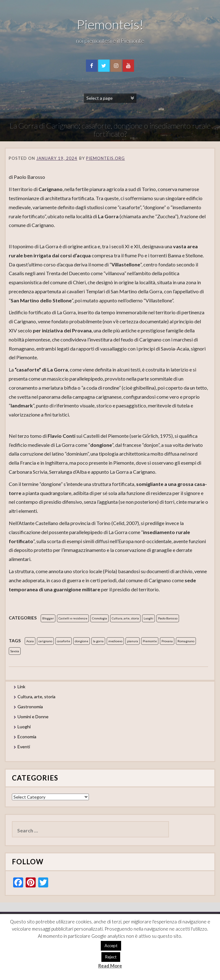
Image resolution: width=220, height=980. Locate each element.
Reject (111, 957)
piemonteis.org (105, 158)
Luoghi (148, 618)
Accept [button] (111, 946)
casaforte (64, 641)
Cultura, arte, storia (125, 618)
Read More (110, 966)
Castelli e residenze (73, 618)
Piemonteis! (110, 24)
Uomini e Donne (33, 717)
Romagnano (186, 641)
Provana (167, 641)
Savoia (15, 651)
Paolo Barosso (168, 618)
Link (21, 687)
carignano (45, 641)
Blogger (48, 618)
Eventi (24, 747)
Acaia (30, 641)
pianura (133, 641)
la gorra (98, 641)
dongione (82, 641)
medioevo (115, 641)
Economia (27, 737)
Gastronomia (30, 707)
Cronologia (100, 618)
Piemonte (150, 641)
